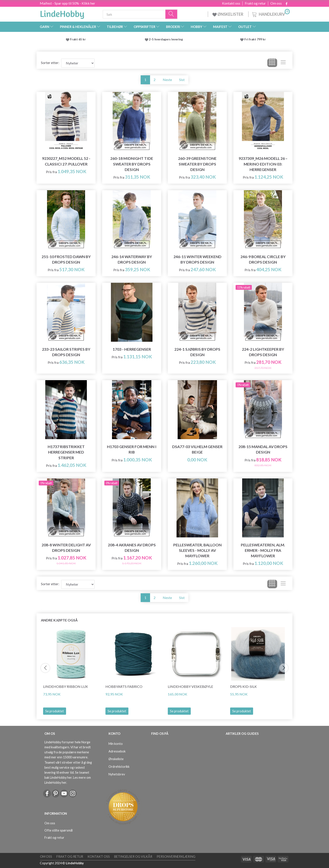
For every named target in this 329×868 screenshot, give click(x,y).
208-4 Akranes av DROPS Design (132, 548)
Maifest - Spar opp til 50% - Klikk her (67, 3)
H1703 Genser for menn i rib (132, 449)
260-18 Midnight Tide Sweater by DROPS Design (132, 164)
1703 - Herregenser (132, 349)
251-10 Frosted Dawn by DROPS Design (66, 259)
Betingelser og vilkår (133, 857)
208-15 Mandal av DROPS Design (263, 449)
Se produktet (55, 711)
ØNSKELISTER (228, 14)
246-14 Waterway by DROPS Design (132, 259)
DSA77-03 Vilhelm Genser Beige (197, 449)
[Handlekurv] (270, 14)
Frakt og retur (255, 3)
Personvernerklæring (176, 857)
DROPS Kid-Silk (243, 686)
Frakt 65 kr (78, 39)
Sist (182, 80)
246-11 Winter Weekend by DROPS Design (197, 259)
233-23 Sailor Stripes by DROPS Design (66, 352)
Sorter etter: (50, 63)
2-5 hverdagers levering (167, 39)
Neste (167, 80)
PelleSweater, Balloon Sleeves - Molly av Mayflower (197, 550)
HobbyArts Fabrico (124, 686)
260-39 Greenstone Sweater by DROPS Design (197, 164)
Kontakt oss (231, 3)
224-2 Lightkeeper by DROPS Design (263, 352)
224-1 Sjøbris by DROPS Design (197, 352)
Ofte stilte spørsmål (59, 830)
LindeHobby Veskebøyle (190, 686)
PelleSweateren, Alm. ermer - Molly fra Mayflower (263, 550)
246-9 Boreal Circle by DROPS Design (263, 259)
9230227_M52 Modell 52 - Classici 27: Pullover (66, 161)
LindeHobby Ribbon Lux (65, 686)
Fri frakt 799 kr (255, 39)
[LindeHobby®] (62, 13)
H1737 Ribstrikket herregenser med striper (66, 452)
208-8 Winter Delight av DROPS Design (66, 548)
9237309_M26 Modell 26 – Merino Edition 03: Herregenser (263, 164)
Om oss (276, 3)
